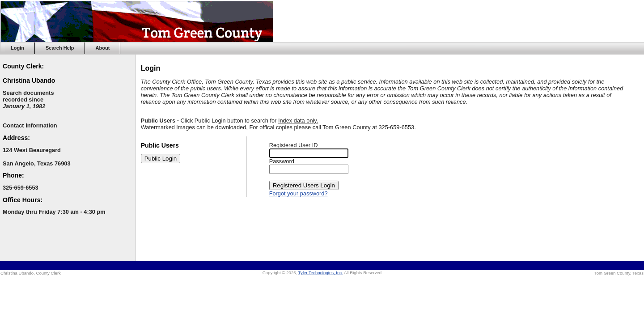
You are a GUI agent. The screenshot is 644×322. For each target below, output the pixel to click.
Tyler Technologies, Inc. (321, 273)
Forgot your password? (299, 193)
